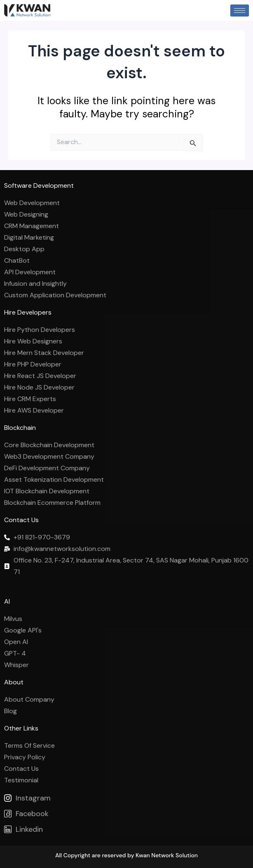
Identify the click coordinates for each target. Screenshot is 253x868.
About (14, 682)
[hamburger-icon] (240, 10)
